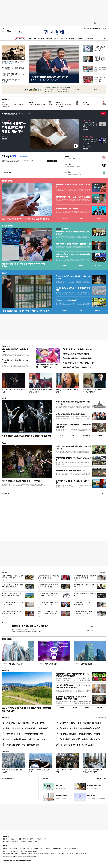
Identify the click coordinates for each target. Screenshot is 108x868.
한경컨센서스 (65, 218)
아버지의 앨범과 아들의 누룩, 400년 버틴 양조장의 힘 (73, 459)
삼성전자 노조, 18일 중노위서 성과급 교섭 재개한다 (100, 49)
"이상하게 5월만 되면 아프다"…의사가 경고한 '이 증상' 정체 (85, 613)
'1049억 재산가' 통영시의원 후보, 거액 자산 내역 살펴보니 (26, 723)
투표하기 (91, 626)
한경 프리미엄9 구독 (95, 29)
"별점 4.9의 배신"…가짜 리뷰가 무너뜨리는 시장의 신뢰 (13, 577)
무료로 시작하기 (52, 161)
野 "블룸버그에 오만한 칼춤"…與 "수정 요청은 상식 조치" (13, 75)
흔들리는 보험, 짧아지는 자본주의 (37, 105)
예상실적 (64, 265)
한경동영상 (5, 493)
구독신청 (12, 839)
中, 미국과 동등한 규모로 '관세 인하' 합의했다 (50, 77)
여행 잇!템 (100, 708)
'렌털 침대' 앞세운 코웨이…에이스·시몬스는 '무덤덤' (13, 604)
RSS (42, 848)
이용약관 (48, 848)
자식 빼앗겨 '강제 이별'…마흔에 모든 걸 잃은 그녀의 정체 (85, 577)
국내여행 (74, 708)
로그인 (105, 29)
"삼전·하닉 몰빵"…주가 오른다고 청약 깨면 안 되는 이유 (14, 127)
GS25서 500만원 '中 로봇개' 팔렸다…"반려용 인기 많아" (48, 595)
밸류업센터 (97, 310)
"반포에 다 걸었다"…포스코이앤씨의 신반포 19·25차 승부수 (73, 277)
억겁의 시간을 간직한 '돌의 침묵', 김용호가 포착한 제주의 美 (73, 403)
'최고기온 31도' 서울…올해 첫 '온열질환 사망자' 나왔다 (13, 69)
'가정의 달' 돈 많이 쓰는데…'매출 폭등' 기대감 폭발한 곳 (12, 586)
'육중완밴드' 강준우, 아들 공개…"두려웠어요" (92, 391)
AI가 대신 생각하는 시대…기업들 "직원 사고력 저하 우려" (48, 604)
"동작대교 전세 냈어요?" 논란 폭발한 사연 (78, 358)
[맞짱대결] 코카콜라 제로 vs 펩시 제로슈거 (30, 626)
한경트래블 (5, 670)
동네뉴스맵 (65, 310)
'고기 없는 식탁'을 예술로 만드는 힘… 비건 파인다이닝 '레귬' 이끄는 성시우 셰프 (73, 686)
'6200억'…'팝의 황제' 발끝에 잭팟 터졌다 (13, 391)
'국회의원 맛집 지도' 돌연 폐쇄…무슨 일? (77, 349)
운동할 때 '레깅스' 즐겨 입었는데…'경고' (77, 367)
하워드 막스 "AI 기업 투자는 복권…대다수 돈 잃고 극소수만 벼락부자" (73, 255)
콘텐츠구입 (15, 848)
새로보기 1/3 (103, 572)
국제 (62, 39)
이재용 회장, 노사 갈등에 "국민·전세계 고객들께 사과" (100, 59)
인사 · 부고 (99, 778)
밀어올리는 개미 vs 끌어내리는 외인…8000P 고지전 (73, 186)
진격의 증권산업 (83, 664)
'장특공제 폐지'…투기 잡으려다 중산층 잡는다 (13, 771)
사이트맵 (29, 848)
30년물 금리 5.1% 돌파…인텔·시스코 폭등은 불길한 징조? (73, 233)
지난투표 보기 (91, 630)
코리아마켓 (41, 39)
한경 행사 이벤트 (7, 778)
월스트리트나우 (62, 229)
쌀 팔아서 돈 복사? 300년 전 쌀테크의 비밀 (13, 63)
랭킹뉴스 (5, 717)
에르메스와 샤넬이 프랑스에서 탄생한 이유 (70, 470)
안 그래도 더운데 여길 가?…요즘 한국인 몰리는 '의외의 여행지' (12, 595)
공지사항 (45, 778)
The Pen (5, 751)
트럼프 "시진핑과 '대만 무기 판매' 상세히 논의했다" (13, 81)
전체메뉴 (91, 39)
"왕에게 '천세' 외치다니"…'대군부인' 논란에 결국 (40, 391)
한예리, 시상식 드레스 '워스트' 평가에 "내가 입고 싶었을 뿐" (27, 728)
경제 (30, 39)
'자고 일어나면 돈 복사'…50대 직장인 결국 (15, 350)
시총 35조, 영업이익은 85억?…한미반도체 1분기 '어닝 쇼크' (27, 739)
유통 (66, 39)
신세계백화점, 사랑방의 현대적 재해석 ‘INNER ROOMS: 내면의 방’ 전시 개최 (72, 698)
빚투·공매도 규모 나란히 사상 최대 (67, 208)
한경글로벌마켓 (7, 226)
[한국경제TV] (9, 31)
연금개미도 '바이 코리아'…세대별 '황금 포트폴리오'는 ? (25, 219)
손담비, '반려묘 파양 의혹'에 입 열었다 (67, 391)
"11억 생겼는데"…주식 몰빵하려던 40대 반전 (15, 361)
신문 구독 (87, 29)
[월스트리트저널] (15, 31)
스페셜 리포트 (6, 639)
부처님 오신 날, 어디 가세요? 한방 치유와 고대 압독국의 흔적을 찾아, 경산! (26, 710)
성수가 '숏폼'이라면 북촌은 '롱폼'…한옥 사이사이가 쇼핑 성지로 (48, 613)
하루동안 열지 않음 (98, 90)
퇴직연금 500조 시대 (13, 664)
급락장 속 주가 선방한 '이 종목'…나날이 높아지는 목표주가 (80, 723)
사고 (105, 778)
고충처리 (19, 839)
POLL (4, 622)
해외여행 (87, 708)
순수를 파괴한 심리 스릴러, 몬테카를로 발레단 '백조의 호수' (27, 436)
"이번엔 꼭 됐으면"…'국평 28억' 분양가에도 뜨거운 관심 (48, 586)
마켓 (98, 218)
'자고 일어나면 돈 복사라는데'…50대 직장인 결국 (77, 745)
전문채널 (80, 39)
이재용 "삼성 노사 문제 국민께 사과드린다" (84, 586)
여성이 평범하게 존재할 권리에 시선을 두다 (71, 414)
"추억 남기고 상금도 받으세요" (66, 300)
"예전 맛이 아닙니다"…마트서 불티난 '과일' (78, 363)
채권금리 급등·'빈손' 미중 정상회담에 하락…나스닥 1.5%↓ (23, 265)
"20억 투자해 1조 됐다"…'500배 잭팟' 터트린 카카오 (24, 734)
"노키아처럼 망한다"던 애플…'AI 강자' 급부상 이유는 (90, 125)
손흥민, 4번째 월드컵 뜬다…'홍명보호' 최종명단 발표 (100, 79)
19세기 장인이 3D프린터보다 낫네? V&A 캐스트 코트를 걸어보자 (73, 426)
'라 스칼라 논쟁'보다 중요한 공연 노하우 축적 (64, 105)
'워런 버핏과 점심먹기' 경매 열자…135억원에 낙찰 (73, 244)
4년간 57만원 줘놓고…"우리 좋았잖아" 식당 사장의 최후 (12, 613)
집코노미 (56, 39)
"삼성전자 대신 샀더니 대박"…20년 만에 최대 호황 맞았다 (80, 739)
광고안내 (25, 839)
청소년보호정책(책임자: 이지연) (71, 848)
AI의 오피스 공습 (47, 664)
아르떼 (4, 398)
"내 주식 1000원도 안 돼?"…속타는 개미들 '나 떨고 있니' (80, 728)
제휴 (11, 848)
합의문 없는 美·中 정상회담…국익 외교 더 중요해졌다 (13, 105)
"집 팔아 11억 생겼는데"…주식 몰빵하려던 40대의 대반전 (80, 734)
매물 (81, 310)
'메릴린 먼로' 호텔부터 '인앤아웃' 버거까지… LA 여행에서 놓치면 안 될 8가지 (73, 675)
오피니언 (72, 39)
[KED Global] (20, 31)
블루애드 (32, 839)
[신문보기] (3, 31)
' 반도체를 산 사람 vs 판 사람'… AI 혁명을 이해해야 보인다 (90, 142)
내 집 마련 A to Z (6, 120)
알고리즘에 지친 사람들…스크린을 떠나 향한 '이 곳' (72, 482)
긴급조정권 (86, 105)
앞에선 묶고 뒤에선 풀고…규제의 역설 (40, 771)
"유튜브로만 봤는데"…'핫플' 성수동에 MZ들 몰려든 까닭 (48, 577)
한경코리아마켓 (7, 181)
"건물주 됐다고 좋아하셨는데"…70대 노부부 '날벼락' (94, 771)
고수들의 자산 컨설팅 (88, 137)
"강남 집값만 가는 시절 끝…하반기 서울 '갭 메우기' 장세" (26, 311)
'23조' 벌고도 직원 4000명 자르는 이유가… (78, 354)
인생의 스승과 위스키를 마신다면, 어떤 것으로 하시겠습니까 (73, 447)
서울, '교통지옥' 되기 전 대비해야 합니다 (67, 771)
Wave (4, 443)
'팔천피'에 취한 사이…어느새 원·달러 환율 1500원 (73, 197)
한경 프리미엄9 (20, 39)
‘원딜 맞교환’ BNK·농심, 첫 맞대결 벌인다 (85, 595)
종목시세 (81, 265)
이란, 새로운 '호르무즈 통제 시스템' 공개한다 (100, 69)
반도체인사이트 (87, 120)
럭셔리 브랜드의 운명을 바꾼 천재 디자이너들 (21, 481)
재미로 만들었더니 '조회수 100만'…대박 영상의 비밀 (47, 366)
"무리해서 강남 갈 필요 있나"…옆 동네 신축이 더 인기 (73, 289)
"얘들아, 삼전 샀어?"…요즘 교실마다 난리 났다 (84, 604)
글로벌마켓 (49, 39)
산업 (35, 39)
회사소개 (5, 839)
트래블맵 (62, 708)
